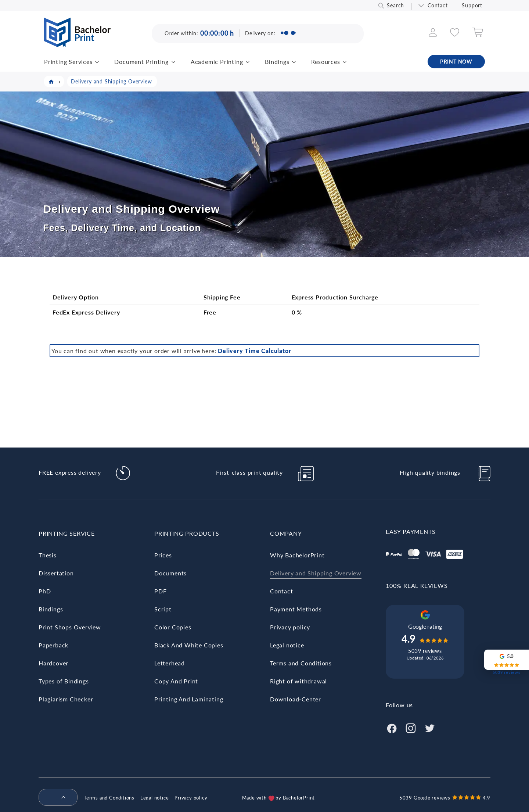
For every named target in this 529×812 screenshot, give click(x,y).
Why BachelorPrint (297, 555)
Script (163, 609)
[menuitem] (55, 798)
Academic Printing (217, 62)
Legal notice (287, 645)
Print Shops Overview (70, 627)
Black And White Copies (189, 645)
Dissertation (56, 573)
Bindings (277, 62)
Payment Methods (296, 609)
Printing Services (68, 62)
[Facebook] (392, 727)
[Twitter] (430, 727)
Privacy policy (290, 627)
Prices (163, 555)
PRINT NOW (456, 62)
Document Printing (141, 62)
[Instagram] (411, 727)
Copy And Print (176, 681)
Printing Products (187, 533)
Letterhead (170, 663)
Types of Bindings (64, 681)
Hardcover (53, 663)
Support (472, 5)
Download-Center (296, 699)
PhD (45, 591)
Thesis (48, 555)
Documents (170, 573)
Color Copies (173, 627)
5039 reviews (425, 651)
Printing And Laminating (189, 699)
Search (395, 5)
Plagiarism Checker (66, 699)
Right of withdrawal (298, 681)
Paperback (53, 645)
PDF (160, 591)
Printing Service (67, 533)
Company (286, 533)
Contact (438, 5)
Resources (325, 62)
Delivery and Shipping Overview (316, 573)
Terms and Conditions (301, 663)
